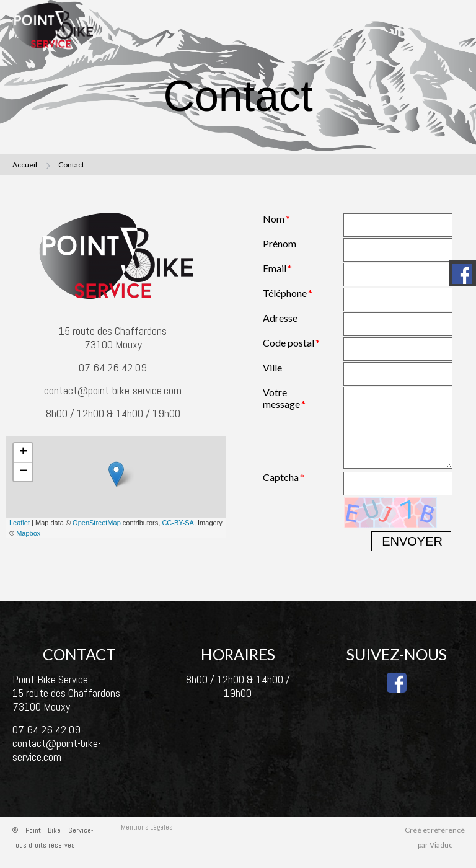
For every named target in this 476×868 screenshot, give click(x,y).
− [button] (23, 472)
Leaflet (20, 523)
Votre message (281, 398)
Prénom (280, 243)
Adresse (280, 318)
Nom (274, 219)
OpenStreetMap (97, 523)
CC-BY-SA (178, 523)
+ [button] (23, 453)
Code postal (289, 343)
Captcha (281, 477)
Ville (272, 367)
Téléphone (285, 293)
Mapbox (28, 533)
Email (275, 268)
